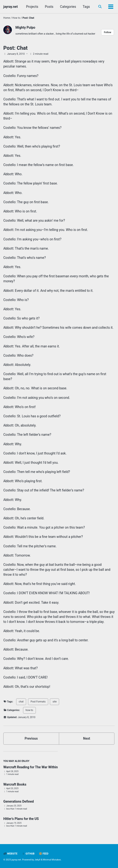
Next (87, 738)
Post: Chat (15, 48)
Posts (49, 7)
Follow (108, 32)
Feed (44, 854)
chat (21, 702)
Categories (68, 7)
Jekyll (37, 860)
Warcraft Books (15, 784)
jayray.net (11, 7)
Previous (31, 738)
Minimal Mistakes (52, 860)
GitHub (28, 854)
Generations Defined (19, 801)
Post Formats (38, 702)
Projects (32, 7)
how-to (29, 710)
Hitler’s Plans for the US (21, 819)
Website (10, 854)
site (54, 702)
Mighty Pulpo (25, 27)
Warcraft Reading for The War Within (31, 767)
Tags (86, 7)
